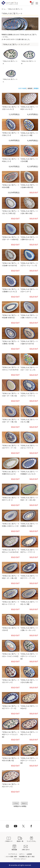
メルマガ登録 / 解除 (11, 856)
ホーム (4, 9)
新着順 (36, 88)
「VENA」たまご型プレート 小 (11, 75)
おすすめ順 (22, 88)
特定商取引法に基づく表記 (27, 856)
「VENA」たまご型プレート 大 (11, 57)
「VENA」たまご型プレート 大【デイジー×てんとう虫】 (29, 761)
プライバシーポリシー (20, 859)
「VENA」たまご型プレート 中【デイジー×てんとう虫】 (11, 734)
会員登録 (29, 854)
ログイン (22, 854)
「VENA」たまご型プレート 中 (29, 57)
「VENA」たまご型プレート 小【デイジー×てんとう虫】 (29, 656)
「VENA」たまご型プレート (15, 9)
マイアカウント (13, 854)
